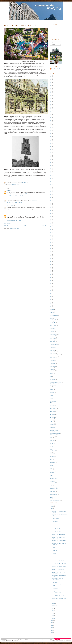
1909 (51, 152)
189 (50, 123)
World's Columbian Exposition (55, 500)
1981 (51, 257)
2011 (51, 296)
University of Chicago (53, 489)
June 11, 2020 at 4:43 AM (14, 211)
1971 (51, 243)
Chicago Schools (53, 358)
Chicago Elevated (53, 336)
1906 (51, 148)
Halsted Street (52, 393)
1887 (51, 119)
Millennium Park (53, 439)
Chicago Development (53, 334)
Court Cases (52, 375)
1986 (51, 264)
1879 (51, 107)
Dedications (52, 381)
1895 (51, 132)
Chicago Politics (52, 350)
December (54, 510)
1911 (51, 155)
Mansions (51, 426)
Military (51, 438)
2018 (51, 307)
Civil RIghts (52, 368)
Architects (51, 311)
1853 (51, 78)
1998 (51, 278)
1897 (51, 135)
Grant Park (52, 390)
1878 (51, 106)
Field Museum (52, 385)
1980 (51, 256)
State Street (52, 474)
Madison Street (52, 424)
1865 (51, 93)
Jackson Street (52, 410)
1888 (51, 120)
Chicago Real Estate (53, 352)
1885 (51, 116)
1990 (51, 269)
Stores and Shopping (53, 478)
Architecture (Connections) (54, 314)
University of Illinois (53, 490)
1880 (51, 109)
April (53, 614)
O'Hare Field (52, 445)
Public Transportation (53, 458)
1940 (51, 197)
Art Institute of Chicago (54, 315)
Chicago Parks (15, 184)
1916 (51, 162)
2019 (51, 308)
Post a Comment (7, 224)
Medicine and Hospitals (54, 430)
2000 (51, 280)
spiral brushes (35, 201)
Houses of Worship (53, 401)
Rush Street (52, 467)
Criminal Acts (52, 378)
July (53, 609)
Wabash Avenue (52, 491)
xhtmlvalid (69, 641)
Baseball (51, 321)
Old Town (51, 446)
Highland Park (52, 394)
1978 (51, 253)
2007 (51, 291)
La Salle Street (52, 411)
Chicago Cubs (52, 333)
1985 (51, 263)
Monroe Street (52, 441)
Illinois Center (52, 406)
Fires (51, 387)
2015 (51, 302)
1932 (51, 186)
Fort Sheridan (52, 388)
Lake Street (52, 419)
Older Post (44, 226)
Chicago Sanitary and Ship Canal (55, 355)
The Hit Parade (52, 484)
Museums (51, 442)
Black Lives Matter (53, 323)
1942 (51, 200)
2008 (51, 292)
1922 (51, 171)
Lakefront (51, 420)
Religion (51, 465)
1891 (51, 126)
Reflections (52, 464)
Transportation (52, 487)
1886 (51, 117)
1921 (51, 170)
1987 (51, 266)
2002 (51, 283)
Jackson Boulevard (53, 408)
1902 (51, 142)
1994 (51, 275)
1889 (51, 122)
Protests (51, 455)
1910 (51, 154)
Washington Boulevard (54, 494)
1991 (51, 270)
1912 (51, 157)
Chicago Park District (53, 346)
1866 (51, 94)
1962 (51, 229)
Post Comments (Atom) (14, 228)
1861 (51, 87)
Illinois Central (52, 407)
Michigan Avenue (53, 435)
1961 (51, 228)
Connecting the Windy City (13, 641)
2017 (51, 305)
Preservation (52, 454)
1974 (51, 247)
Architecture (52, 312)
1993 (51, 273)
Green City (52, 391)
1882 (51, 112)
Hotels (51, 400)
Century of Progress (53, 326)
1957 (51, 222)
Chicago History (52, 343)
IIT (50, 403)
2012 (51, 298)
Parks (51, 449)
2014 (10, 184)
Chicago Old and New (56, 69)
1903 (51, 144)
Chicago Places (52, 349)
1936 (51, 192)
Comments (53, 45)
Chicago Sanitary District (54, 356)
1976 (51, 250)
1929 (51, 181)
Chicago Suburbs (53, 363)
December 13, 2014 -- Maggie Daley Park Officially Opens (20, 25)
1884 (51, 114)
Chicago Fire (52, 340)
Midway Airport (52, 436)
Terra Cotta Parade (53, 483)
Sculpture (51, 470)
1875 (51, 101)
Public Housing (52, 457)
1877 (51, 104)
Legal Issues (52, 422)
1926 (51, 177)
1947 (51, 208)
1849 (51, 77)
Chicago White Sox (53, 366)
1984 (51, 261)
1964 (51, 232)
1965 (51, 234)
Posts (52, 42)
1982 (51, 259)
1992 (51, 272)
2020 (52, 505)
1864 (51, 91)
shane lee (9, 214)
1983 (51, 260)
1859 (51, 84)
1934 (51, 189)
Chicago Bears (52, 328)
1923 (51, 173)
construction (14, 219)
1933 (51, 187)
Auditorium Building (53, 320)
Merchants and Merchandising (55, 433)
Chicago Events (52, 339)
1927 (51, 179)
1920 (51, 168)
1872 (51, 98)
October (53, 604)
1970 (51, 241)
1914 (51, 160)
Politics (51, 452)
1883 (51, 113)
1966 (51, 235)
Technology (52, 481)
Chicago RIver (52, 353)
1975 (51, 248)
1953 (51, 216)
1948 (51, 209)
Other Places (52, 448)
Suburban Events (53, 480)
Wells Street (52, 497)
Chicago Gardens (53, 342)
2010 (51, 295)
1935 (51, 190)
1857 (51, 81)
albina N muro (10, 206)
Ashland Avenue (52, 317)
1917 (51, 164)
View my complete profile (55, 71)
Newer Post (6, 226)
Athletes (51, 318)
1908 (51, 151)
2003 (51, 285)
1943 (51, 202)
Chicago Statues (52, 362)
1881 (51, 110)
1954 (51, 218)
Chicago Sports (52, 360)
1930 (51, 183)
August (53, 607)
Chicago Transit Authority (54, 365)
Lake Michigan (52, 414)
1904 (51, 145)
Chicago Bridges (53, 330)
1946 (51, 206)
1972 (51, 244)
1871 (51, 97)
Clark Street (52, 369)
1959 (51, 225)
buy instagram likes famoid (40, 209)
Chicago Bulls (52, 331)
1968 (51, 238)
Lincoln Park (52, 423)
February (53, 617)
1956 (51, 221)
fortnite (8, 191)
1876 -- (51, 103)
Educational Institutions (54, 384)
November (54, 602)
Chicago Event (52, 337)
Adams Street (52, 309)
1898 (51, 136)
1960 (51, 227)
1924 (51, 174)
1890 (51, 125)
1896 (51, 133)
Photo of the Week (53, 451)
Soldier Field (52, 473)
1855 (51, 80)
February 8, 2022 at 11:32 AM (15, 221)
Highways (51, 395)
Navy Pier (51, 443)
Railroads (51, 461)
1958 (51, 224)
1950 (51, 212)
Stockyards (52, 477)
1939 (51, 196)
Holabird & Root (53, 397)
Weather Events (52, 496)
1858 (51, 82)
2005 (51, 288)
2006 (51, 289)
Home (25, 226)
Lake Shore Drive (53, 416)
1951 (51, 213)
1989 (51, 267)
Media (51, 429)
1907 (51, 149)
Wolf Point (52, 499)
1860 (51, 85)
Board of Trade (52, 324)
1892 (51, 128)
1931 (51, 184)
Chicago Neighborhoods (54, 344)
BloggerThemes (60, 641)
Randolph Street (52, 462)
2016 (51, 304)
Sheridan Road (52, 471)
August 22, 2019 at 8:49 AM (14, 203)
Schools (51, 468)
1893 (51, 129)
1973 (51, 245)
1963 (51, 231)
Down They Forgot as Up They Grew (56, 382)
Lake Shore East (52, 417)
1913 (51, 158)
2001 (51, 282)
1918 (51, 165)
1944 (51, 203)
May (53, 612)
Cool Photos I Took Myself (54, 372)
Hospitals (51, 398)
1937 (51, 193)
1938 (51, 195)
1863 (51, 90)
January (53, 619)
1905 (51, 146)
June (53, 610)
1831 (51, 75)
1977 (51, 251)
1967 (51, 237)
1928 (51, 180)
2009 (51, 294)
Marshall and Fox (53, 427)
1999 (51, 279)
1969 (51, 240)
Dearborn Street (52, 379)
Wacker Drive (52, 493)
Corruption (52, 374)
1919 (51, 167)
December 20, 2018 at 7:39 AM (15, 196)
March (53, 615)
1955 (51, 219)
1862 (51, 88)
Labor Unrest (52, 413)
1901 (51, 141)
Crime (51, 376)
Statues (51, 475)
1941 (51, 199)
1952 (51, 215)
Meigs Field (52, 432)
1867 (51, 96)
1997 (51, 276)
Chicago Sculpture (53, 359)
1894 (51, 131)
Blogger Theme (53, 641)
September (54, 605)
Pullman (51, 459)
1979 (51, 254)
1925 (51, 176)
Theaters (51, 486)
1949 (51, 211)
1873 (51, 100)
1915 (51, 161)
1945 (51, 205)
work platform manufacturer (28, 194)
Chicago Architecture (53, 327)
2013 (51, 299)
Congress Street (52, 371)
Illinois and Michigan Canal (54, 404)
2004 (51, 286)
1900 (51, 139)
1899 (51, 138)
